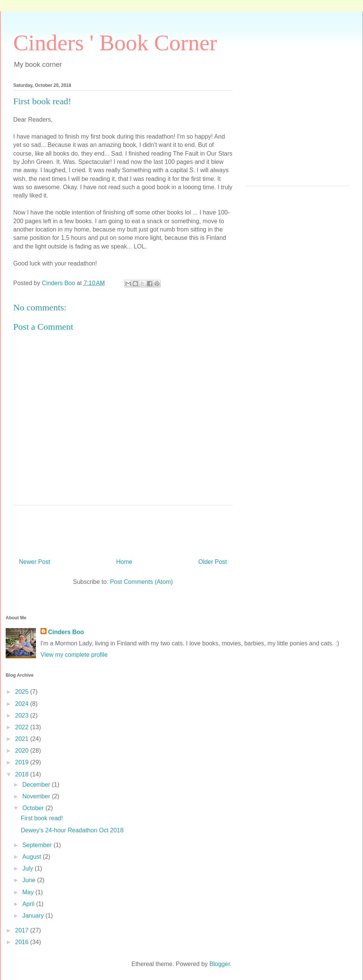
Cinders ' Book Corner (115, 43)
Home (124, 562)
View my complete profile (74, 655)
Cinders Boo (66, 632)
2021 (23, 739)
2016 (23, 942)
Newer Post (35, 562)
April (29, 904)
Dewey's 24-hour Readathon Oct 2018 (72, 830)
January (34, 916)
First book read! (42, 818)
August (33, 857)
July (29, 868)
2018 (23, 774)
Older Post (213, 562)
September (38, 845)
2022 (23, 727)
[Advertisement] (298, 133)
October (34, 808)
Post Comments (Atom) (141, 582)
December (37, 785)
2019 (23, 762)
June (30, 880)
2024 (23, 704)
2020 (23, 751)
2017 (23, 930)
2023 (23, 715)
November (37, 796)
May (29, 892)
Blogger (220, 964)
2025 (23, 692)
